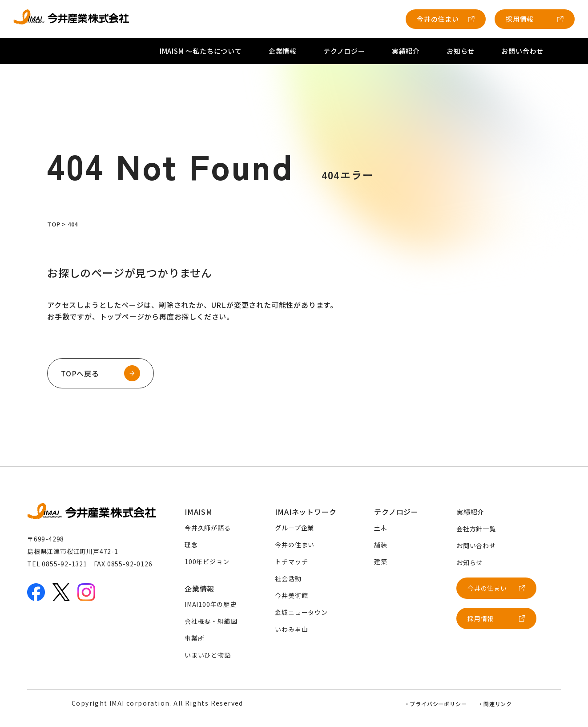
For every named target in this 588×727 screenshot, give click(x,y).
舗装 (381, 545)
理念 (191, 545)
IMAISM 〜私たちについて (201, 51)
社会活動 (288, 578)
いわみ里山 (291, 629)
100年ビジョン (207, 561)
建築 (381, 561)
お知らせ (461, 51)
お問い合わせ (522, 51)
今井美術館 (291, 595)
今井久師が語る (208, 528)
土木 (381, 528)
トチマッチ (291, 561)
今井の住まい (438, 19)
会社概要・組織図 (211, 621)
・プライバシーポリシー (436, 704)
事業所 (194, 638)
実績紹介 (406, 51)
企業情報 (283, 51)
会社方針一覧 (476, 529)
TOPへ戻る (80, 373)
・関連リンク (495, 704)
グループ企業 (294, 528)
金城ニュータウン (301, 612)
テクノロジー (344, 51)
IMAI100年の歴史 (211, 604)
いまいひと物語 (208, 655)
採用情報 (520, 19)
